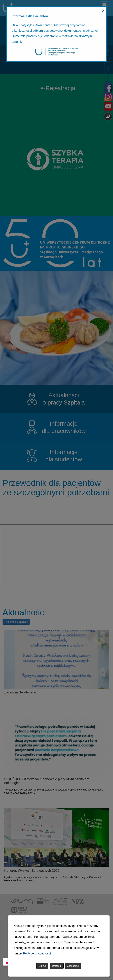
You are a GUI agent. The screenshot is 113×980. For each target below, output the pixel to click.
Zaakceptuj (73, 966)
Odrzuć (42, 966)
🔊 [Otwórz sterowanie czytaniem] (108, 116)
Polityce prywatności (37, 953)
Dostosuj (57, 966)
